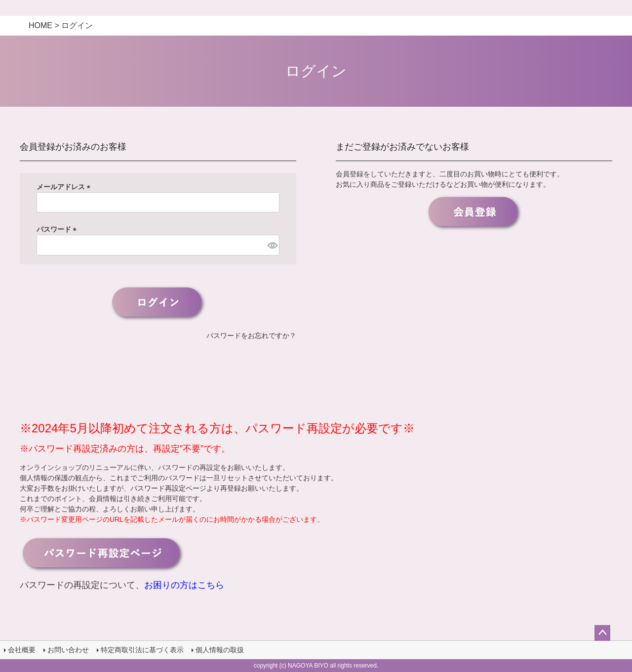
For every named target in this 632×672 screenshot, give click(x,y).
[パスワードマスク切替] (272, 245)
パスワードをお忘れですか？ (251, 336)
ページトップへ (602, 633)
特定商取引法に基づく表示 (142, 650)
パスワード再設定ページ (168, 488)
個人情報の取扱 (220, 650)
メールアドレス (65, 187)
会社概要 (22, 650)
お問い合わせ (68, 650)
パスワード (58, 229)
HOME (40, 25)
